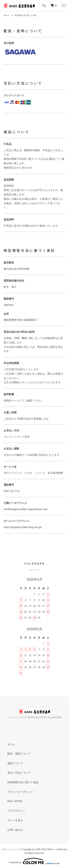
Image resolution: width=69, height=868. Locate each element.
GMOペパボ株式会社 (57, 849)
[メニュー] (63, 6)
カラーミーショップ (11, 849)
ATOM (18, 801)
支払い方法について (19, 773)
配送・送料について (19, 754)
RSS (10, 801)
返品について (15, 763)
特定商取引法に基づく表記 (23, 782)
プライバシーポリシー (20, 792)
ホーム (6, 15)
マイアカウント (16, 811)
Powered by (34, 861)
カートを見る (15, 820)
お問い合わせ (15, 830)
